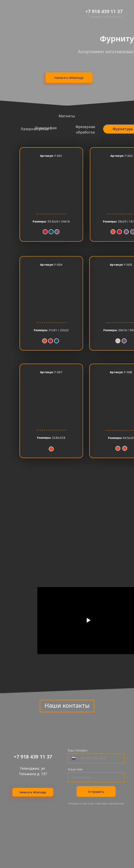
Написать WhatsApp (69, 78)
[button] (51, 194)
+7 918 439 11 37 (104, 11)
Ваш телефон (78, 750)
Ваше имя (75, 769)
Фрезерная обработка (85, 129)
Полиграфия (46, 128)
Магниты (67, 116)
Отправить (96, 792)
